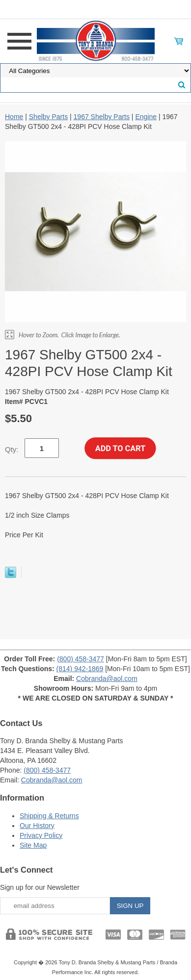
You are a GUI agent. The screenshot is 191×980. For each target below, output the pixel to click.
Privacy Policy (41, 835)
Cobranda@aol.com (107, 678)
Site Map (33, 845)
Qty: (12, 449)
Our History (37, 826)
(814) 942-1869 (80, 669)
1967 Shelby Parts (102, 117)
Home (14, 117)
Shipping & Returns (49, 816)
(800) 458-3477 (81, 659)
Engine (146, 117)
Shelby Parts (48, 117)
